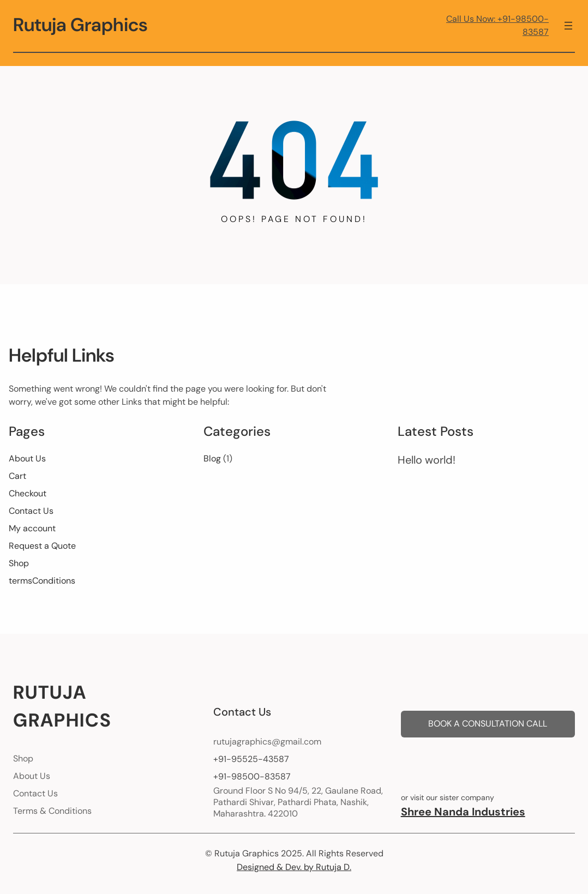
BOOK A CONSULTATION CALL (488, 724)
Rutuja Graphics (80, 25)
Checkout (28, 493)
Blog (212, 458)
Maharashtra (239, 814)
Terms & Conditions (52, 811)
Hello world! (427, 460)
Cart (17, 476)
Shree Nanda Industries (463, 812)
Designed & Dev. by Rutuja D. (294, 867)
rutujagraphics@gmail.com (267, 742)
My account (32, 528)
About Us (27, 458)
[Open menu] (568, 26)
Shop (19, 563)
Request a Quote (42, 546)
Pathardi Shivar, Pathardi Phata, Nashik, (291, 802)
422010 (283, 814)
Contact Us (31, 511)
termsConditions (42, 581)
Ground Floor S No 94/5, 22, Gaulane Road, (298, 791)
